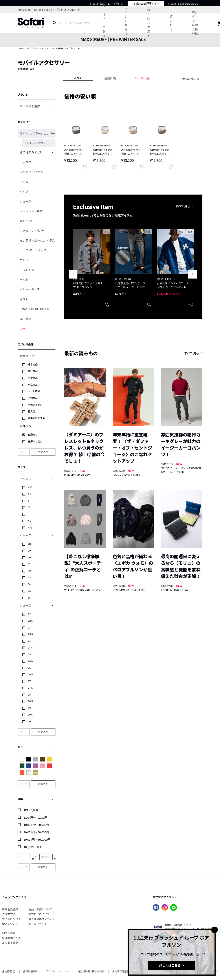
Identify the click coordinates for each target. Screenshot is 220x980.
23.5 (30, 634)
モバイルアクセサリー (36, 143)
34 (29, 584)
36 (29, 598)
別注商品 (33, 385)
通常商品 (33, 365)
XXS (30, 487)
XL (29, 521)
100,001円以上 (33, 847)
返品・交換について (40, 909)
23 (29, 628)
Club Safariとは (11, 938)
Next (192, 274)
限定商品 (33, 378)
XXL (30, 528)
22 (29, 614)
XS (29, 494)
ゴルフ (24, 260)
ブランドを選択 (30, 106)
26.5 (30, 675)
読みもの (171, 23)
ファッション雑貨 (31, 211)
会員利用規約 (30, 972)
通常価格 (110, 78)
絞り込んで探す (149, 23)
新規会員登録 (10, 909)
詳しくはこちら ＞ (172, 965)
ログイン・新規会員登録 (195, 23)
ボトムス (26, 535)
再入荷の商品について (42, 919)
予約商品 (33, 398)
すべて (78, 78)
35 (29, 591)
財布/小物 (26, 221)
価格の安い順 (191, 79)
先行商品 (33, 371)
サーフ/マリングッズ (33, 250)
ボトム (24, 182)
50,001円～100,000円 (37, 840)
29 (29, 551)
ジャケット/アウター (33, 172)
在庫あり (33, 435)
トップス (26, 162)
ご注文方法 (9, 914)
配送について (10, 924)
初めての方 (9, 933)
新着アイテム (35, 405)
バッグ (24, 192)
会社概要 (9, 972)
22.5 (30, 621)
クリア (24, 452)
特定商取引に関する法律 (91, 972)
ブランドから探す (126, 23)
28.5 (30, 701)
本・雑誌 (26, 319)
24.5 (30, 648)
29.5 (30, 715)
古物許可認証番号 (122, 972)
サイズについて (11, 919)
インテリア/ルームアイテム (37, 241)
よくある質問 (10, 943)
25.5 (30, 661)
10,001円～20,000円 (36, 825)
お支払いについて (39, 914)
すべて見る (183, 206)
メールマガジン (38, 924)
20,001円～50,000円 (36, 832)
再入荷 (32, 412)
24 (29, 641)
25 (29, 655)
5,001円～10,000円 (35, 818)
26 (29, 668)
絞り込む (43, 452)
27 (29, 681)
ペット (24, 280)
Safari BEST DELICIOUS (34, 309)
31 (29, 564)
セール (24, 329)
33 (29, 578)
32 (29, 571)
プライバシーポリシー (58, 972)
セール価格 (142, 78)
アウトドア (27, 270)
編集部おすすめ (36, 418)
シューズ (25, 201)
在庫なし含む (35, 442)
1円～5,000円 (32, 810)
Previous (73, 274)
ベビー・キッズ (30, 289)
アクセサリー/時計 (32, 231)
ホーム (21, 48)
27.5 (30, 688)
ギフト (24, 299)
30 (29, 558)
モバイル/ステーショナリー (41, 48)
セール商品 (34, 391)
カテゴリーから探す (104, 23)
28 (29, 544)
